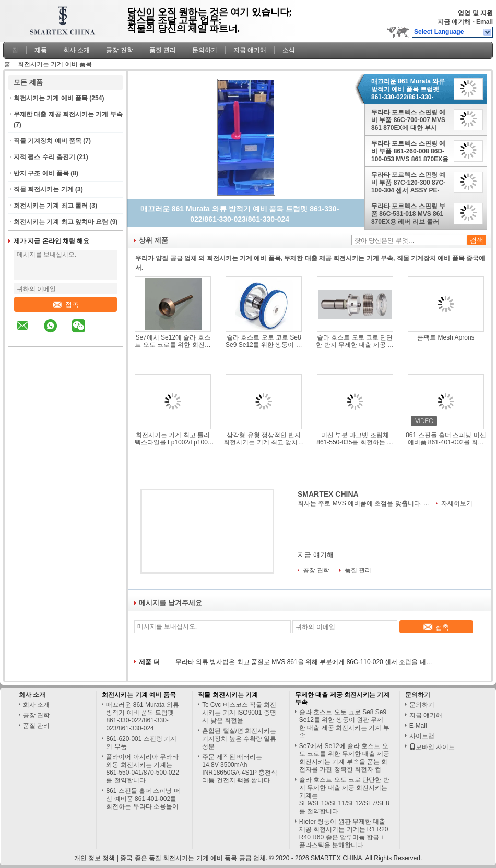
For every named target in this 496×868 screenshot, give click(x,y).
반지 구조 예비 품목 (41, 173)
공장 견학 (119, 50)
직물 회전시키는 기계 (44, 189)
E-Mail (418, 726)
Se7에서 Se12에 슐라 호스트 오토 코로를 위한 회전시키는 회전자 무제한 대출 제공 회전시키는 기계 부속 (173, 341)
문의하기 (205, 50)
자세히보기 (457, 503)
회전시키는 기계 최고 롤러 (51, 206)
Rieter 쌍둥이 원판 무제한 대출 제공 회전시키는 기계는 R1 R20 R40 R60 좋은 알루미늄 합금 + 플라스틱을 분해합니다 (344, 833)
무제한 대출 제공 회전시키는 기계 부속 (68, 114)
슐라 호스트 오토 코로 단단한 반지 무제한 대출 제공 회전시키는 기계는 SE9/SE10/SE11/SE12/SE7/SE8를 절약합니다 (355, 341)
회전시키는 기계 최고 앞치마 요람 (61, 222)
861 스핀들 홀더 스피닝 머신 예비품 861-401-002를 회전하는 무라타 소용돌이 (446, 439)
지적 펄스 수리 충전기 (44, 157)
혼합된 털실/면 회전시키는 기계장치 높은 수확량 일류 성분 (239, 739)
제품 (41, 50)
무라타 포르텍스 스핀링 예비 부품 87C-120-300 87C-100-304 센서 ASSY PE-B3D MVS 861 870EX (408, 183)
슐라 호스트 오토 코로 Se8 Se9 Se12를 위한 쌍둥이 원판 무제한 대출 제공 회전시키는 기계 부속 (264, 341)
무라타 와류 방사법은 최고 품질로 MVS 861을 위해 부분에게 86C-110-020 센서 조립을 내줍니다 (306, 662)
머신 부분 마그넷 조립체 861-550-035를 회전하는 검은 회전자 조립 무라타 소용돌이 (355, 439)
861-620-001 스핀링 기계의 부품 (141, 743)
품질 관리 (163, 50)
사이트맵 (422, 736)
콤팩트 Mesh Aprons (446, 337)
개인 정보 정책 (95, 858)
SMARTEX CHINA (328, 494)
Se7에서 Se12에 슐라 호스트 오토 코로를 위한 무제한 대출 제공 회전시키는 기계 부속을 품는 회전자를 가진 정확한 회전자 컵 (344, 758)
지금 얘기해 (454, 22)
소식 (289, 50)
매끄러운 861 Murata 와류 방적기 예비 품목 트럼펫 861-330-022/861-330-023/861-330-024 (408, 89)
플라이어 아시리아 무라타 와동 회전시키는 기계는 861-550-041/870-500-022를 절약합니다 (142, 769)
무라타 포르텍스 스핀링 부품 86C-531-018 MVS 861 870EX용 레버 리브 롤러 (408, 214)
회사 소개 (76, 50)
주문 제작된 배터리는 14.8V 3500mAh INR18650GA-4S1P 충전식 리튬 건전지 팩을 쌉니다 (240, 769)
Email (485, 22)
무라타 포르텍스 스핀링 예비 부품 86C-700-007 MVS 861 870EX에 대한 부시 (408, 120)
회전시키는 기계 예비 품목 (51, 98)
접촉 (66, 304)
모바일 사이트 (432, 747)
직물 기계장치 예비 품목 (48, 141)
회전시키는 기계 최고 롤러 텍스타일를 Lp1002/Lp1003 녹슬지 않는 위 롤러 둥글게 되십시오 (173, 439)
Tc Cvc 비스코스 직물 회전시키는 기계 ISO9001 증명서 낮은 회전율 (239, 713)
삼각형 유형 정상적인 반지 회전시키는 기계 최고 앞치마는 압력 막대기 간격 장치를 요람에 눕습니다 (264, 439)
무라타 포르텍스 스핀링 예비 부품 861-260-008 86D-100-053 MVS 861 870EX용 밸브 (410, 151)
